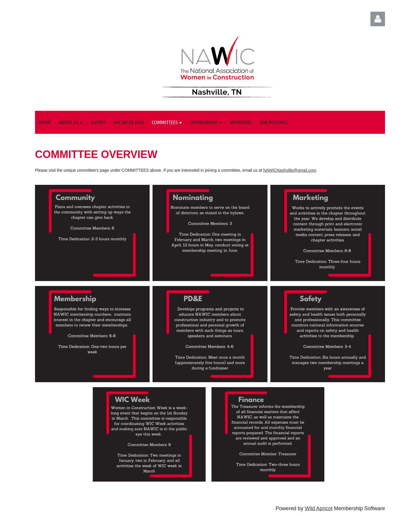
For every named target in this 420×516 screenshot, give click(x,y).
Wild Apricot (319, 508)
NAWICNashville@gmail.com (289, 170)
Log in (378, 19)
